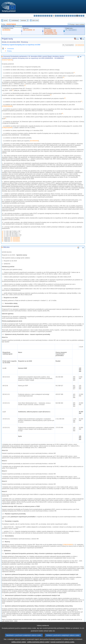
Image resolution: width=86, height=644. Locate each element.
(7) (2, 239)
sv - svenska (83, 16)
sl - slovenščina (79, 16)
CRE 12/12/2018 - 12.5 (50, 33)
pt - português (73, 16)
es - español (37, 16)
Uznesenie (10, 49)
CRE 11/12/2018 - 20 (29, 30)
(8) (2, 240)
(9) (2, 241)
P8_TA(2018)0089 (15, 237)
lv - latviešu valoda (60, 16)
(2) (2, 233)
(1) (2, 231)
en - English (49, 16)
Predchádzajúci (15, 20)
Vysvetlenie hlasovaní (51, 34)
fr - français (52, 16)
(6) (2, 237)
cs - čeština (39, 16)
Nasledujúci (24, 20)
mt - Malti (66, 16)
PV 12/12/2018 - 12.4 (50, 30)
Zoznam (5, 20)
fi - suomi (81, 16)
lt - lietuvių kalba (62, 16)
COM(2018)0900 (7, 128)
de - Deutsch (43, 16)
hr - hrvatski (56, 16)
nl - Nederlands (69, 16)
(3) (2, 234)
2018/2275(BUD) (11, 24)
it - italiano (58, 16)
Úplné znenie (35, 20)
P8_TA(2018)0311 (15, 240)
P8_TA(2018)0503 (71, 30)
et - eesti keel (45, 16)
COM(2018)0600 (7, 106)
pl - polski (71, 16)
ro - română (75, 16)
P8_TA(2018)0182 (15, 239)
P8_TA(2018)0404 (15, 241)
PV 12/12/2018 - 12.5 (50, 31)
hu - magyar (64, 16)
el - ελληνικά (47, 16)
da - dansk (41, 16)
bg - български (35, 16)
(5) (2, 236)
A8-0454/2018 (6, 30)
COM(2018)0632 (68, 545)
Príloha (9, 51)
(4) (2, 235)
